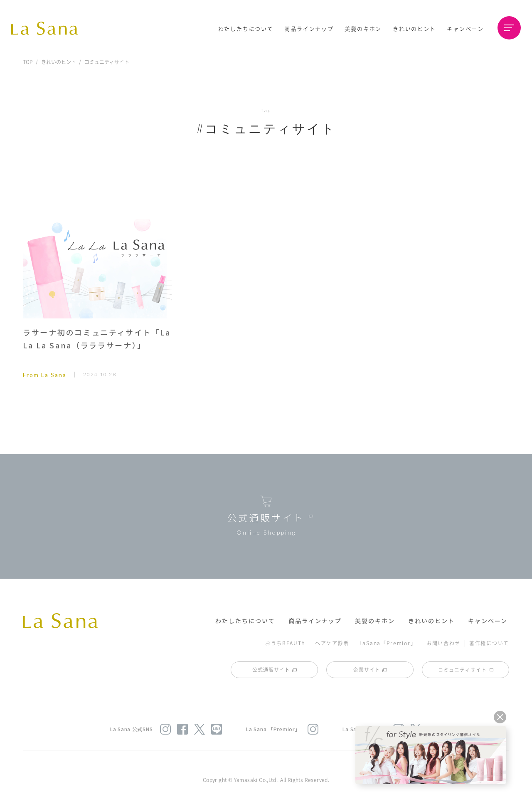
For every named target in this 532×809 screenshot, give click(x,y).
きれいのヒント (414, 28)
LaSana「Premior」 (388, 643)
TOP (28, 62)
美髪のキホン (363, 28)
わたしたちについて (246, 28)
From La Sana (45, 375)
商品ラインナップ (309, 28)
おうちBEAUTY (285, 643)
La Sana (49, 28)
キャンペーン (465, 28)
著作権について (489, 643)
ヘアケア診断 (332, 643)
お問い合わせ (443, 643)
